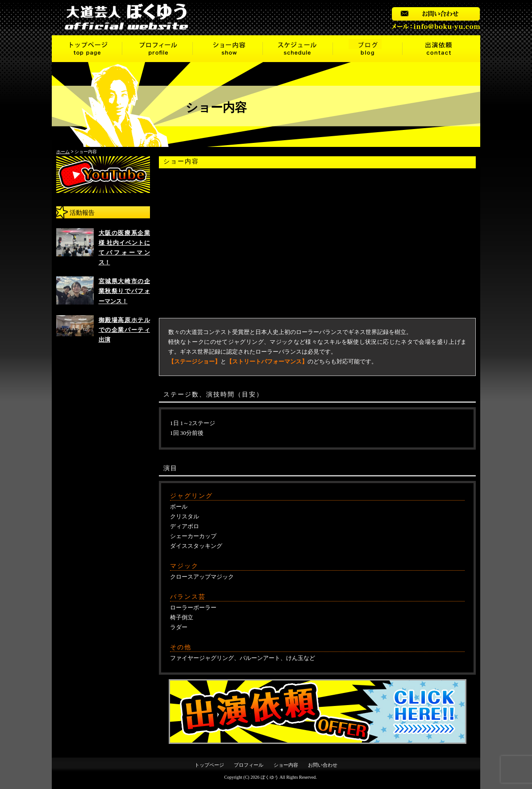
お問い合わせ (323, 765)
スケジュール (298, 49)
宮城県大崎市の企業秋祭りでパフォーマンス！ (125, 291)
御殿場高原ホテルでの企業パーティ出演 (125, 330)
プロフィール (158, 49)
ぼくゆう (270, 777)
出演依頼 (441, 49)
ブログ (368, 49)
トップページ (87, 49)
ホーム (63, 152)
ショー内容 (228, 49)
